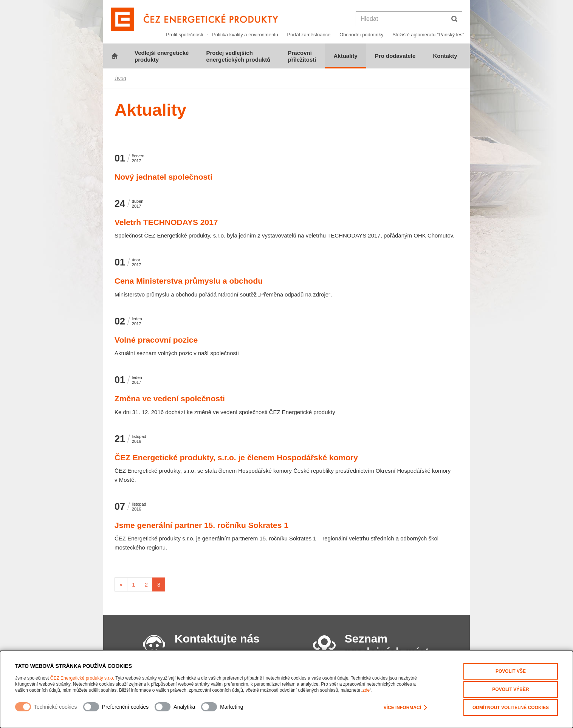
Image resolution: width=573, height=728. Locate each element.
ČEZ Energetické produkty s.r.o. (82, 678)
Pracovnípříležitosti (302, 56)
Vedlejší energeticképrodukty (162, 56)
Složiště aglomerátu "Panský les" (428, 35)
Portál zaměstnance (309, 35)
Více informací (405, 708)
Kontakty (445, 56)
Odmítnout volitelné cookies (511, 708)
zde (366, 690)
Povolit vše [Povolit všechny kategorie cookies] (511, 671)
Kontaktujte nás (217, 639)
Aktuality (345, 56)
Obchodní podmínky (361, 35)
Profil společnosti (184, 35)
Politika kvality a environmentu (245, 35)
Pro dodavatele (395, 56)
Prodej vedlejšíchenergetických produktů (238, 56)
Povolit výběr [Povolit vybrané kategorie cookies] (510, 689)
